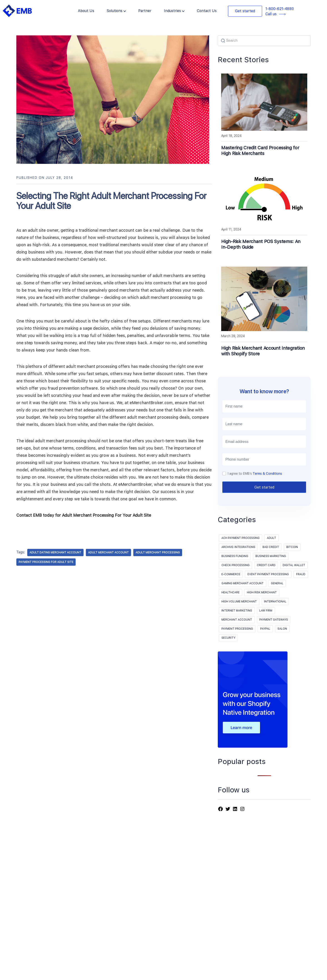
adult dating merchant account (55, 553)
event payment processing (268, 574)
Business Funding (235, 556)
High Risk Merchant (262, 592)
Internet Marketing (237, 611)
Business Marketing (271, 556)
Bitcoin (292, 547)
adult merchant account (108, 553)
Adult (271, 538)
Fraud (301, 574)
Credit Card (266, 565)
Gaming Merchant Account (243, 583)
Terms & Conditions (267, 474)
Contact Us (207, 11)
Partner (145, 11)
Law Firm (266, 611)
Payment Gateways (274, 620)
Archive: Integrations (238, 547)
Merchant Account (237, 620)
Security (228, 638)
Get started (245, 11)
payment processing (237, 629)
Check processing (235, 565)
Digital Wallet (294, 565)
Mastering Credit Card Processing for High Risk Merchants (260, 151)
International (275, 602)
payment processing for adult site (46, 562)
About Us (86, 11)
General (277, 583)
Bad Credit (271, 547)
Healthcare (230, 592)
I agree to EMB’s (255, 474)
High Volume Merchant (239, 602)
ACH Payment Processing (240, 538)
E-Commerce (231, 574)
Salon (282, 629)
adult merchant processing (158, 553)
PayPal (265, 629)
